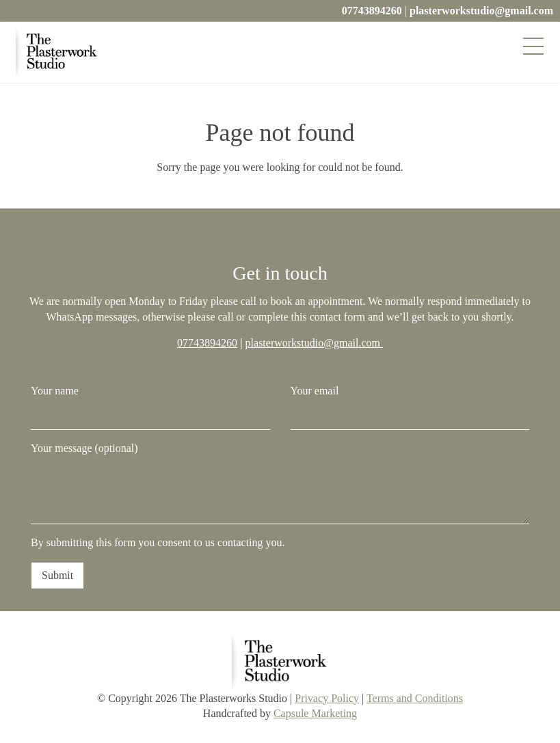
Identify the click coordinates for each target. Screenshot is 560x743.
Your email (410, 407)
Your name (150, 407)
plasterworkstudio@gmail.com (481, 11)
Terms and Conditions (415, 698)
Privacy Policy (327, 698)
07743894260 (372, 11)
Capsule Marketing (315, 713)
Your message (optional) (280, 483)
